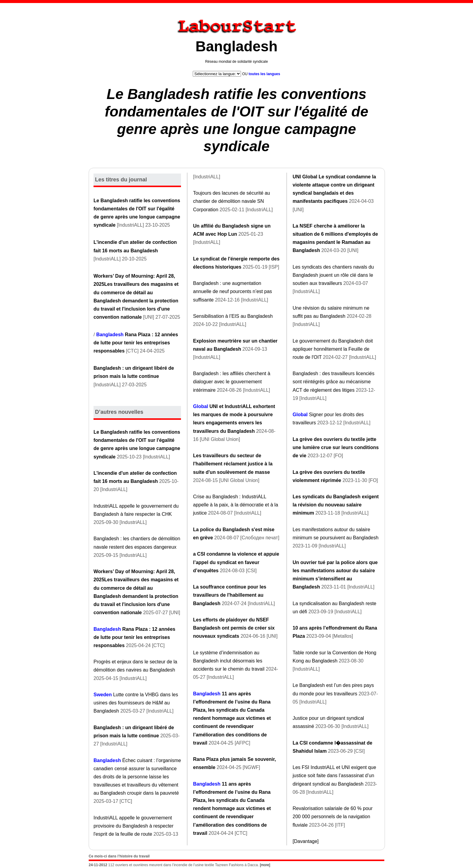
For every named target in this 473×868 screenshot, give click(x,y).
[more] (265, 865)
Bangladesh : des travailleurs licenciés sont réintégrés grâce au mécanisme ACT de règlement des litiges (333, 382)
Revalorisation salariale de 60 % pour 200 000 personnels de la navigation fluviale (333, 817)
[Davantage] (306, 841)
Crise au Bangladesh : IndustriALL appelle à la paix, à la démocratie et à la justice (236, 505)
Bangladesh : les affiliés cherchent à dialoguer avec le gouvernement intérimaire (232, 382)
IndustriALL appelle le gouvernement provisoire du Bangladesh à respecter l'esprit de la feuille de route (133, 826)
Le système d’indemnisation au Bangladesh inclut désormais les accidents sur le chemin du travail (229, 661)
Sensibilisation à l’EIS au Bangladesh (233, 316)
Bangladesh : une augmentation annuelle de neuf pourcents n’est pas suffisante (233, 291)
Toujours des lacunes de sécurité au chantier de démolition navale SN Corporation (232, 201)
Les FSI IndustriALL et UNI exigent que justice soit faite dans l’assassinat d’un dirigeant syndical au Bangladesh (334, 775)
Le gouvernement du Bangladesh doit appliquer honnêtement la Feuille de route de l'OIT (333, 349)
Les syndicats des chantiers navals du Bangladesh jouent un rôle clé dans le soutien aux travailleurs (333, 275)
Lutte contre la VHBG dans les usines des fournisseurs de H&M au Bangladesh (136, 703)
